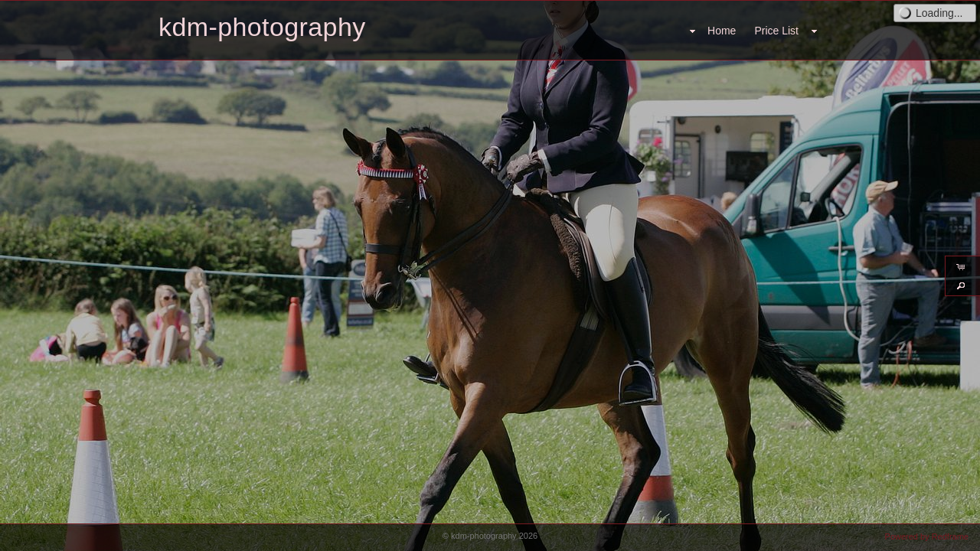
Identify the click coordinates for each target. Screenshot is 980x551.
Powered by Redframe (927, 536)
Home (722, 31)
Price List (776, 31)
